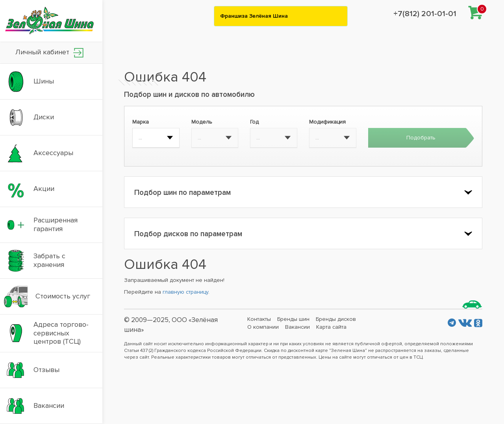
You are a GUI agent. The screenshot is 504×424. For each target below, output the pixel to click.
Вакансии (297, 327)
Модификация (327, 122)
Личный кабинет (49, 53)
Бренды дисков (336, 319)
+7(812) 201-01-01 (425, 14)
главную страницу (185, 292)
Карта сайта (331, 327)
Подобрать (421, 138)
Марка (141, 122)
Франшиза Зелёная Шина (254, 16)
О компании (263, 327)
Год (254, 122)
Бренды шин (293, 319)
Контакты (259, 319)
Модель (202, 122)
